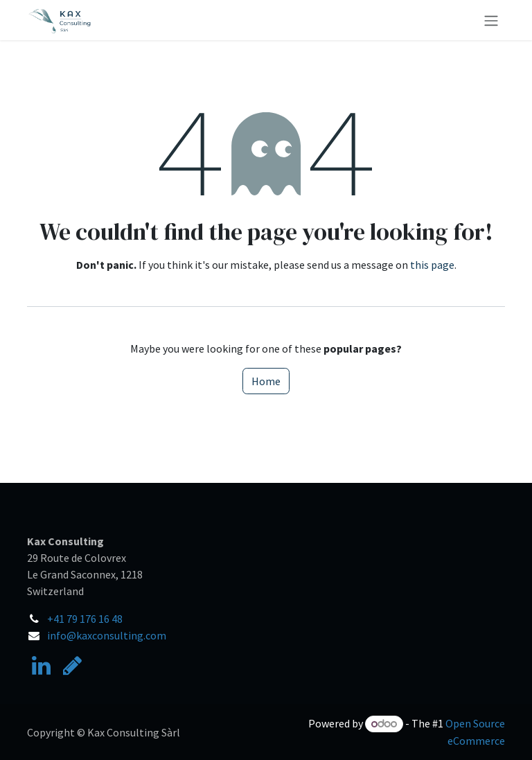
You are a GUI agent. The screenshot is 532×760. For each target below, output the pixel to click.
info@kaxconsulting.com (107, 635)
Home (266, 381)
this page (432, 265)
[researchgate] (72, 666)
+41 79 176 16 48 (85, 619)
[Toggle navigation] (491, 20)
